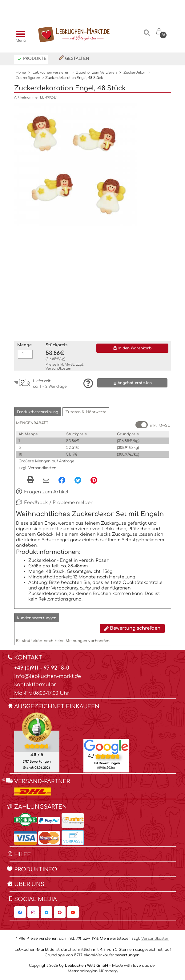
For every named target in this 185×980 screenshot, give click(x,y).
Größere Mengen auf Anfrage (46, 461)
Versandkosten (58, 369)
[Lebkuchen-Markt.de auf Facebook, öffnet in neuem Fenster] (20, 912)
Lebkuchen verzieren (51, 73)
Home (21, 73)
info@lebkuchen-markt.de (48, 676)
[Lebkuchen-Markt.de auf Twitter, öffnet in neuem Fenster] (46, 912)
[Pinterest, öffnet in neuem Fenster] (94, 480)
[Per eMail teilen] (46, 481)
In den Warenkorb (132, 348)
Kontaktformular (35, 685)
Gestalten (74, 58)
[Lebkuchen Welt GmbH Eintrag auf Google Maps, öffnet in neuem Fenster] (106, 747)
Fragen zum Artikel (42, 492)
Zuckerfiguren (28, 78)
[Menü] (19, 35)
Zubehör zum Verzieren (96, 73)
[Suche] (147, 35)
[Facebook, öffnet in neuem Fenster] (62, 480)
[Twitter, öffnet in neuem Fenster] (78, 480)
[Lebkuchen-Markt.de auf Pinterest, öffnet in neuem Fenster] (60, 912)
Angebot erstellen (132, 383)
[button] (38, 412)
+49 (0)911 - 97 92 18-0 (42, 668)
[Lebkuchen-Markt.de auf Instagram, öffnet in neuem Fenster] (33, 912)
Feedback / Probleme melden (55, 503)
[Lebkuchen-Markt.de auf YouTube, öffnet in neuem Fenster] (73, 912)
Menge (24, 345)
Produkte (32, 59)
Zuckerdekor (134, 73)
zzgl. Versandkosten (37, 468)
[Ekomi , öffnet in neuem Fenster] (37, 742)
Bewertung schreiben (132, 628)
